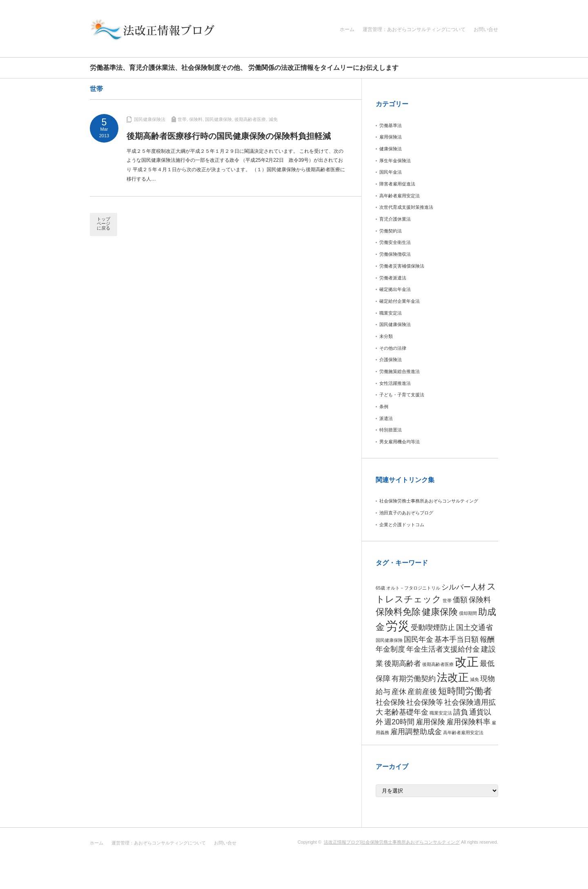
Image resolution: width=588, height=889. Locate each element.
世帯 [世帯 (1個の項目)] (447, 601)
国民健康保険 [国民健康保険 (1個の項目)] (389, 640)
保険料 (196, 119)
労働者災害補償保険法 (402, 266)
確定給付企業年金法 (400, 301)
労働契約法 (391, 231)
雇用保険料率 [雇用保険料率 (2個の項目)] (468, 722)
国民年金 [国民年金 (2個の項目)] (419, 639)
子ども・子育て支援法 (402, 395)
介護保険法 (391, 360)
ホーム (347, 29)
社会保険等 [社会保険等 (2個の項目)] (425, 702)
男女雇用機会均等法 (400, 442)
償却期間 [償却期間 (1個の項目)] (468, 613)
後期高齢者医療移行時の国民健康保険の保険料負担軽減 (229, 136)
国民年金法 (391, 172)
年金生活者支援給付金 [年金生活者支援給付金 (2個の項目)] (443, 649)
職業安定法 (391, 313)
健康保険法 (391, 149)
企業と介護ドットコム (402, 525)
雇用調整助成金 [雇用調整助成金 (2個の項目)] (416, 732)
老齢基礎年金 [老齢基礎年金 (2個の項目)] (406, 712)
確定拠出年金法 (395, 289)
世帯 (182, 119)
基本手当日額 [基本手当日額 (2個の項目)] (457, 639)
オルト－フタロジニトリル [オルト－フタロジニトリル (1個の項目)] (413, 588)
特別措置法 (391, 430)
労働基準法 (391, 125)
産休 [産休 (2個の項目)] (399, 692)
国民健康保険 (218, 119)
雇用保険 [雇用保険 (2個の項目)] (430, 722)
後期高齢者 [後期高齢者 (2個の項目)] (403, 663)
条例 (384, 407)
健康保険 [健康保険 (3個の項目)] (440, 612)
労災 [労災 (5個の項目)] (398, 626)
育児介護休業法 (395, 219)
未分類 (386, 336)
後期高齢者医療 (250, 119)
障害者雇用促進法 (397, 184)
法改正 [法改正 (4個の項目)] (453, 677)
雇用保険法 (391, 137)
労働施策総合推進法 (400, 371)
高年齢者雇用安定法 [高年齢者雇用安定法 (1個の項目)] (463, 733)
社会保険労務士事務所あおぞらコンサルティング (429, 501)
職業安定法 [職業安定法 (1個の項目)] (441, 713)
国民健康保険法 (150, 119)
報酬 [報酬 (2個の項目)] (487, 639)
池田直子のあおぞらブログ (406, 513)
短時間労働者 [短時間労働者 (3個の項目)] (465, 691)
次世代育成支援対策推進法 (406, 207)
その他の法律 (393, 348)
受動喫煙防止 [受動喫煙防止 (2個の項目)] (433, 628)
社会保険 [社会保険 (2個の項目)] (390, 702)
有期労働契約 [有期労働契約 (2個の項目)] (414, 679)
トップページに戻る (104, 223)
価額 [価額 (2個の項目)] (460, 600)
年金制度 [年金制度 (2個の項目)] (390, 649)
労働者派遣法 (393, 278)
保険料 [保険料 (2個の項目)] (480, 600)
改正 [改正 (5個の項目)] (467, 662)
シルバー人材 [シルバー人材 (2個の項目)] (463, 587)
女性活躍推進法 (395, 383)
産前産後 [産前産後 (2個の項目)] (422, 692)
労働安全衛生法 (395, 242)
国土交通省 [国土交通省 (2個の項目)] (474, 628)
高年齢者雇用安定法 (400, 196)
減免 (273, 119)
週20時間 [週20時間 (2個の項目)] (399, 722)
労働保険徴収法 (395, 254)
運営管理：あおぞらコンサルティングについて (414, 29)
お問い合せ (486, 29)
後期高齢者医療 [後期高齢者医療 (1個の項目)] (438, 664)
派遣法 (386, 418)
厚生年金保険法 (395, 161)
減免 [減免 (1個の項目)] (474, 679)
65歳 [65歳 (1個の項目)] (380, 588)
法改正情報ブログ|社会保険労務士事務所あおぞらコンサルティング (392, 842)
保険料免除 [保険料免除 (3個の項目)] (398, 612)
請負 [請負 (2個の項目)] (461, 712)
